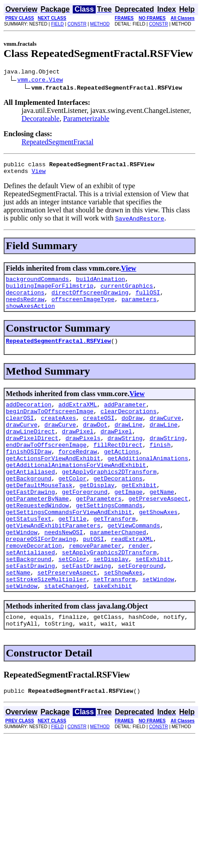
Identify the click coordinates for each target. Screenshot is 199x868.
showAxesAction (30, 316)
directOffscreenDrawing (90, 300)
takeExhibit (113, 635)
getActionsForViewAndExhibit (53, 482)
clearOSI (20, 434)
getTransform (115, 555)
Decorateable (40, 120)
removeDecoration (34, 587)
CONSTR (77, 24)
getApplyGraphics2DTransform (109, 498)
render (139, 587)
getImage (128, 523)
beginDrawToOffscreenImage (50, 426)
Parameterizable (86, 120)
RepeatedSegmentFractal (57, 143)
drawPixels (83, 458)
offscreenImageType (83, 308)
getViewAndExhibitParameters (53, 563)
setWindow (158, 627)
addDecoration (29, 418)
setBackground (29, 603)
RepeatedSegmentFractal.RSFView (58, 353)
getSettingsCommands (109, 539)
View (38, 175)
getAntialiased (30, 498)
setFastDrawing (30, 611)
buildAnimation (100, 284)
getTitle (72, 555)
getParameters (99, 531)
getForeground (85, 523)
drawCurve (165, 434)
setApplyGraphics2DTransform (109, 595)
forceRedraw (78, 474)
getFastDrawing (30, 523)
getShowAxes (158, 547)
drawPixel (78, 450)
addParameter (125, 418)
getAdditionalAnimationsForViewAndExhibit (76, 490)
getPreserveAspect (158, 531)
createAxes (58, 434)
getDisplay (97, 514)
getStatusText (29, 555)
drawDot (95, 442)
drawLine (128, 442)
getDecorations (118, 506)
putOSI (94, 579)
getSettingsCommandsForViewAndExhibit (69, 547)
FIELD (57, 24)
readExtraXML (132, 579)
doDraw (132, 434)
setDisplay (111, 603)
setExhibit (153, 603)
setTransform (115, 627)
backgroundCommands (37, 284)
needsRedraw (25, 308)
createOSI (99, 434)
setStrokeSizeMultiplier (46, 627)
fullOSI (148, 300)
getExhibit (139, 514)
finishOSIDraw (29, 474)
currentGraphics (127, 292)
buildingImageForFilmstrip (50, 292)
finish (160, 466)
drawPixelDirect (32, 458)
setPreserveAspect (67, 619)
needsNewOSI (64, 571)
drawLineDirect (30, 450)
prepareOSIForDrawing (41, 579)
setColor (72, 603)
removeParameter (95, 587)
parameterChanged (118, 571)
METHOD (100, 24)
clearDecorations (129, 426)
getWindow (22, 571)
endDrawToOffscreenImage (46, 466)
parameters (139, 308)
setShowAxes (123, 619)
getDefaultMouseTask (39, 514)
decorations (25, 300)
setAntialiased (30, 595)
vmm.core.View (40, 81)
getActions (121, 474)
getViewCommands (134, 563)
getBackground (29, 506)
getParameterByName (37, 531)
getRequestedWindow (37, 539)
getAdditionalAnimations (148, 482)
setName (18, 619)
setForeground (141, 611)
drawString (125, 458)
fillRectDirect (118, 466)
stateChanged (66, 635)
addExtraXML (78, 418)
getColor (72, 506)
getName (162, 523)
